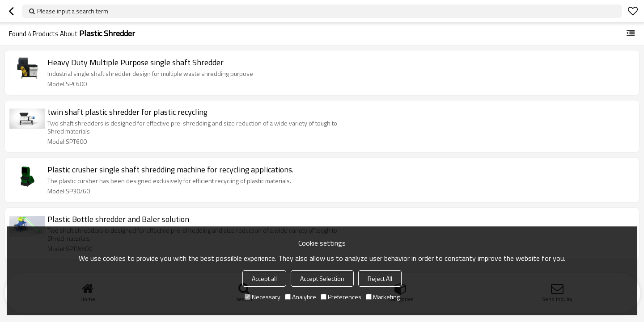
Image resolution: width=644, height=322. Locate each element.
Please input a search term (73, 11)
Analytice (301, 297)
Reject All (380, 278)
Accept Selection (322, 278)
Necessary (263, 297)
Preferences (341, 297)
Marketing (383, 297)
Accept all (264, 278)
